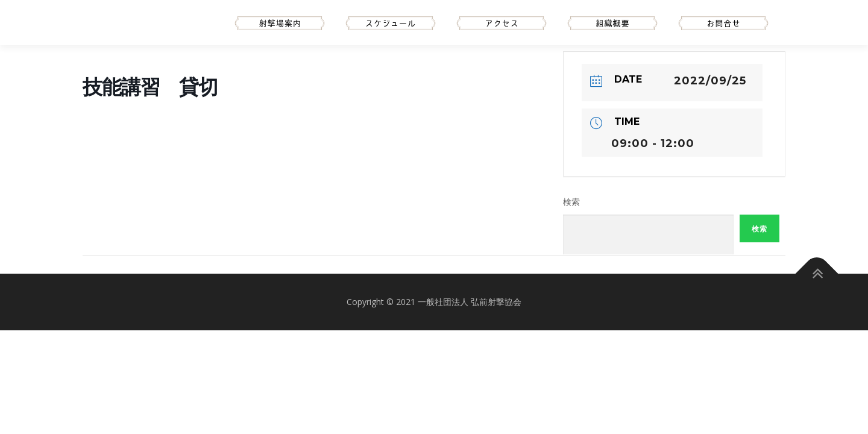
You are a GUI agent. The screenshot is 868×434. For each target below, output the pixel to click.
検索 (571, 202)
